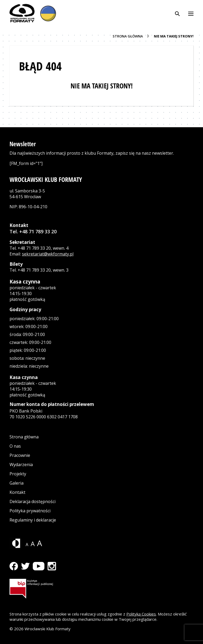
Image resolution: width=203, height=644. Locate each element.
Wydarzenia (21, 465)
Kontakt (17, 492)
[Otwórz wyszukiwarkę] (177, 13)
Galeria (17, 483)
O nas (15, 446)
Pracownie (20, 455)
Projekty (18, 474)
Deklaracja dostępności (33, 501)
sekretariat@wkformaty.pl (48, 254)
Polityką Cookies (141, 614)
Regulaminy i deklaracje (33, 520)
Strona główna (24, 437)
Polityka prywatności (30, 511)
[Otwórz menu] (191, 13)
